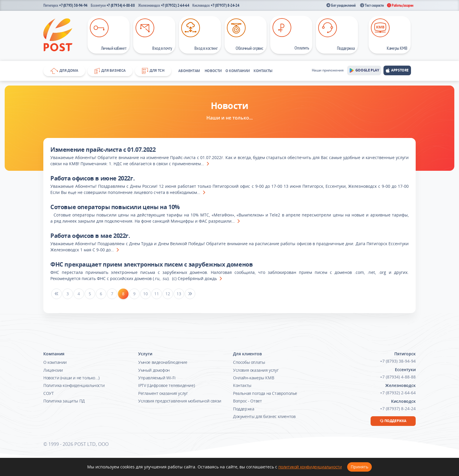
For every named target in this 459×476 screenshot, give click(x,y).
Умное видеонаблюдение (163, 362)
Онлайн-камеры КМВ (254, 378)
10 (145, 294)
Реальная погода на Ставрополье (265, 393)
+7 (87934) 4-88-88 (121, 5)
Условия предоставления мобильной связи (180, 401)
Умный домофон (154, 370)
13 (179, 294)
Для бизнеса (110, 71)
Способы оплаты (249, 362)
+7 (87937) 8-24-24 (225, 5)
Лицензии (53, 370)
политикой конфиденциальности (310, 467)
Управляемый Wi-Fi (157, 378)
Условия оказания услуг (256, 370)
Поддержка (244, 409)
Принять (359, 467)
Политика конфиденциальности (74, 385)
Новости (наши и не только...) (71, 378)
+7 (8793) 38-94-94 (73, 5)
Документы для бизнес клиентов (264, 416)
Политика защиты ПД (64, 401)
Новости (213, 71)
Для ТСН (153, 71)
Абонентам (189, 71)
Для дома (64, 71)
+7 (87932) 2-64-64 (175, 5)
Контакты (263, 71)
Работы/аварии (400, 5)
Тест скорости (372, 5)
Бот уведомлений (341, 5)
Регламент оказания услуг (163, 393)
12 (168, 294)
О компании (238, 71)
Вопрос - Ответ (247, 401)
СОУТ (48, 393)
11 (156, 294)
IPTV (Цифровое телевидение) (166, 385)
